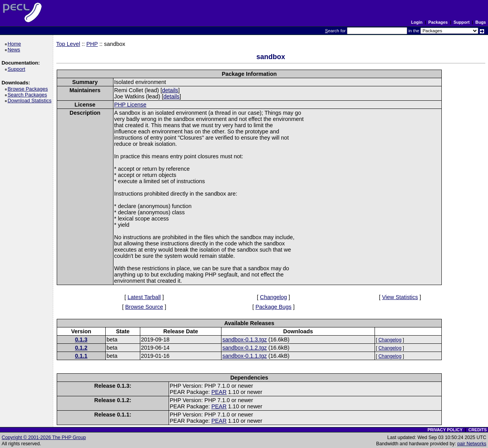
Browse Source (144, 307)
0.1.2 (81, 348)
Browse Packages (29, 89)
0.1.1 (81, 356)
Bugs (481, 22)
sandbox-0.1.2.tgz (244, 348)
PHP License (130, 105)
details (170, 90)
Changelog (274, 297)
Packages (438, 22)
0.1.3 (81, 339)
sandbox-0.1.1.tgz (244, 356)
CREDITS (477, 430)
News (15, 50)
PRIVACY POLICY (445, 430)
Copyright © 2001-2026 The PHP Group (44, 437)
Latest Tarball (144, 297)
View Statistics (400, 297)
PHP (92, 44)
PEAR (219, 392)
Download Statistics (31, 101)
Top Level (68, 44)
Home (15, 44)
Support (461, 22)
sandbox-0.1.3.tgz (244, 339)
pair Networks (472, 444)
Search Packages (28, 95)
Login (417, 22)
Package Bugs (273, 307)
